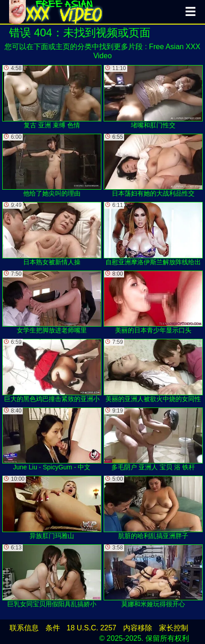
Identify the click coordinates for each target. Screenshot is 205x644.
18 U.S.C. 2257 (92, 628)
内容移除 (138, 628)
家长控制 (174, 628)
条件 (53, 628)
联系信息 (24, 628)
